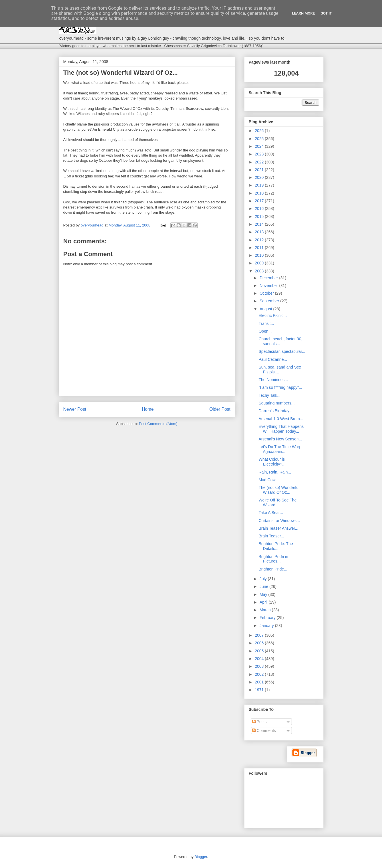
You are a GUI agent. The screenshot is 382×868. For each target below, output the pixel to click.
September (270, 301)
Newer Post (75, 409)
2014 (260, 224)
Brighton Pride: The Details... (276, 546)
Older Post (220, 409)
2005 (260, 651)
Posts (259, 722)
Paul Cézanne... (273, 359)
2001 (260, 682)
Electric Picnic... (273, 315)
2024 (260, 146)
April (264, 602)
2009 (260, 263)
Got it (326, 13)
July (264, 579)
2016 (260, 209)
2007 (260, 635)
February (268, 618)
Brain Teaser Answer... (278, 528)
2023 (260, 154)
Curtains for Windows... (279, 521)
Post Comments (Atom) (158, 424)
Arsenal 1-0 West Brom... (281, 419)
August (266, 309)
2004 (260, 659)
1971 (260, 690)
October (267, 293)
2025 (260, 139)
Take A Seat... (271, 513)
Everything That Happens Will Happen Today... (281, 429)
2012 (260, 240)
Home (148, 409)
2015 (260, 217)
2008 (260, 271)
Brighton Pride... (273, 569)
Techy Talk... (269, 395)
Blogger (201, 857)
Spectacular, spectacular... (282, 351)
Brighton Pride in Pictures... (273, 559)
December (269, 278)
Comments (264, 731)
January (267, 626)
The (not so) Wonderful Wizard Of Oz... (279, 490)
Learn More (304, 13)
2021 (260, 170)
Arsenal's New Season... (280, 439)
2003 (260, 666)
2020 (260, 177)
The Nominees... (273, 380)
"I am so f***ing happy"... (280, 387)
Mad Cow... (268, 480)
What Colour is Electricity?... (272, 462)
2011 (260, 248)
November (269, 286)
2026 (260, 131)
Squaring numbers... (276, 403)
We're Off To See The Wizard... (277, 502)
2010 (260, 255)
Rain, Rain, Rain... (275, 472)
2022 (260, 162)
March (266, 610)
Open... (265, 331)
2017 (260, 201)
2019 (260, 185)
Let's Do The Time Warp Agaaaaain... (280, 449)
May (264, 594)
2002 (260, 674)
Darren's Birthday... (275, 411)
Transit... (266, 323)
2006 (260, 643)
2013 (260, 232)
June (264, 586)
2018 (260, 193)
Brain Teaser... (271, 536)
